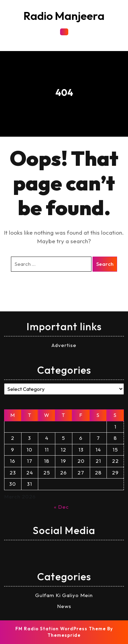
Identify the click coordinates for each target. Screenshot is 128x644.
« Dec (61, 507)
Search (105, 264)
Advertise (64, 345)
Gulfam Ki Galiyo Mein (64, 595)
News (64, 606)
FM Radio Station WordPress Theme (61, 629)
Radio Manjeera (64, 16)
